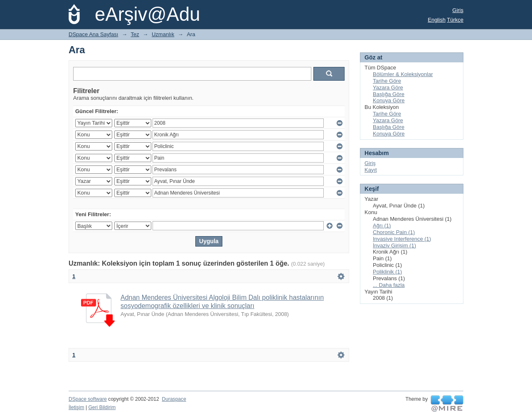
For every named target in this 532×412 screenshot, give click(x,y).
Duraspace (174, 399)
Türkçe (455, 20)
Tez (135, 34)
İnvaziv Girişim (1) (394, 245)
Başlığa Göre (389, 94)
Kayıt (371, 170)
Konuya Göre (389, 100)
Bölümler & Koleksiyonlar (403, 74)
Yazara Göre (388, 88)
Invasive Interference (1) (402, 239)
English (437, 20)
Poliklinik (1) (387, 272)
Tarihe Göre (387, 81)
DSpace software (88, 399)
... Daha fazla (389, 285)
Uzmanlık (163, 34)
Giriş (458, 10)
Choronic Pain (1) (394, 232)
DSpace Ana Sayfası (93, 34)
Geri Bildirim (102, 407)
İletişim (76, 407)
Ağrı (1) (382, 226)
